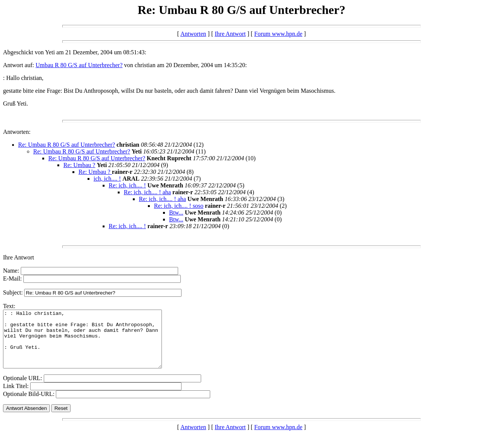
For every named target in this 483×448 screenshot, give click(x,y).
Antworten (193, 34)
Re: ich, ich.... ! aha (147, 192)
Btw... (176, 212)
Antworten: (17, 132)
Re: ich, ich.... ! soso (179, 206)
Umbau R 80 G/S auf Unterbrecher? (79, 65)
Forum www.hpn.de (278, 34)
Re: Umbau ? (79, 165)
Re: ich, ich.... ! (127, 185)
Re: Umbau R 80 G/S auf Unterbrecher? (67, 145)
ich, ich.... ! (107, 179)
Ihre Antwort (230, 34)
